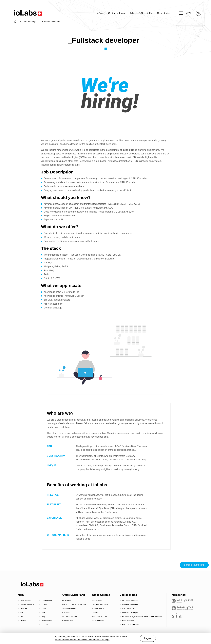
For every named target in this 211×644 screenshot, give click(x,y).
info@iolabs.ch (98, 620)
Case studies (164, 13)
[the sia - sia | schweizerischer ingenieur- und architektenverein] (177, 616)
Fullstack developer (130, 612)
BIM (132, 13)
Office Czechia (101, 595)
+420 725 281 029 (100, 616)
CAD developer (128, 608)
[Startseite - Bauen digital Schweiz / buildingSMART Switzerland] (183, 601)
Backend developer (130, 604)
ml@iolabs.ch (68, 620)
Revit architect (128, 620)
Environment (47, 620)
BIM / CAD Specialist (131, 624)
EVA (43, 612)
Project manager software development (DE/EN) (142, 616)
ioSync (100, 13)
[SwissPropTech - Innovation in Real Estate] (183, 608)
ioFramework (47, 600)
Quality (23, 620)
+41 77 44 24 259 (70, 616)
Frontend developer (130, 600)
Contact (45, 624)
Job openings (30, 22)
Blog (43, 616)
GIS (141, 13)
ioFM (150, 13)
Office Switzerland (74, 595)
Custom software (117, 13)
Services (23, 608)
